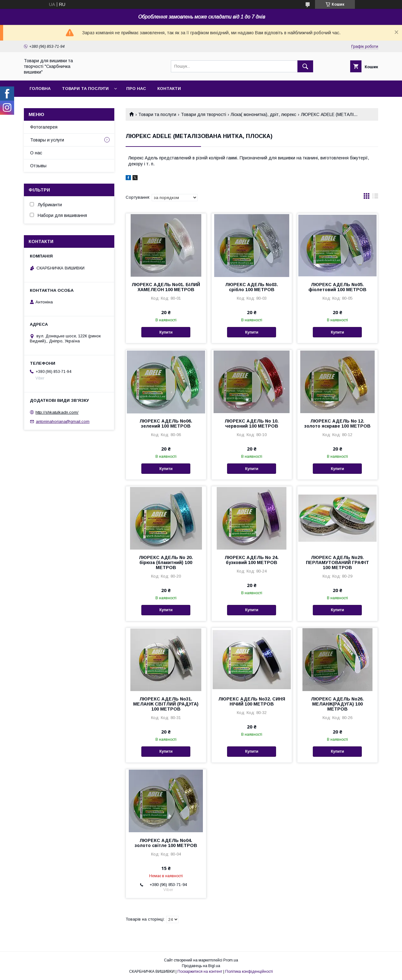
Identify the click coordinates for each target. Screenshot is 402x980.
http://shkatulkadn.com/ (57, 412)
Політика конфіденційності (249, 972)
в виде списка (375, 197)
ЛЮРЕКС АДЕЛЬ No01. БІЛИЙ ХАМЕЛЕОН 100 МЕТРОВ (166, 287)
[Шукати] (305, 66)
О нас (36, 153)
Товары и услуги (47, 140)
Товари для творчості (204, 114)
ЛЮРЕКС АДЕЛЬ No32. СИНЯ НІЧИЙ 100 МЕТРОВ (252, 701)
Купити (166, 332)
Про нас (136, 89)
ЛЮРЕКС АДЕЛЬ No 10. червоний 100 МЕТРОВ (252, 424)
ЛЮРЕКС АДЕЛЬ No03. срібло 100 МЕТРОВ (252, 287)
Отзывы (38, 166)
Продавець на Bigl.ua (201, 966)
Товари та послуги (85, 89)
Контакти (169, 89)
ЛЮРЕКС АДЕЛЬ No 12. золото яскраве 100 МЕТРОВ (337, 424)
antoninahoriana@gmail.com (63, 421)
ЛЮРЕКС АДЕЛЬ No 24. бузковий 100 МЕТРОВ (252, 560)
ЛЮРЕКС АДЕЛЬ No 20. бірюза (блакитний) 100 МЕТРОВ (166, 562)
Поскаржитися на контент (200, 972)
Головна (40, 89)
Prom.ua (231, 960)
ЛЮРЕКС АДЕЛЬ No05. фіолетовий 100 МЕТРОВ (337, 287)
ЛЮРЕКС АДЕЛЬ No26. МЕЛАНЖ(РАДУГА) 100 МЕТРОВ (337, 704)
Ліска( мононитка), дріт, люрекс (263, 114)
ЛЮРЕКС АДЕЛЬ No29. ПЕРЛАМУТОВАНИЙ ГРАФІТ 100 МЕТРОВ (337, 562)
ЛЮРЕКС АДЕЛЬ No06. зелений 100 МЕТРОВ (166, 424)
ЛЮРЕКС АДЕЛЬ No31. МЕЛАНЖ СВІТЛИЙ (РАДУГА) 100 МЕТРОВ (166, 704)
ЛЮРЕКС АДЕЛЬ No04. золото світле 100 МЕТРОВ (166, 843)
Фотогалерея (44, 127)
